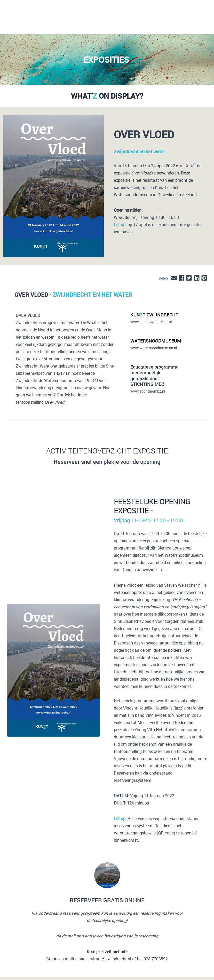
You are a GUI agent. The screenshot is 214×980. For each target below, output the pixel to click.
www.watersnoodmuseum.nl (154, 348)
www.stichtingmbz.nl (148, 391)
